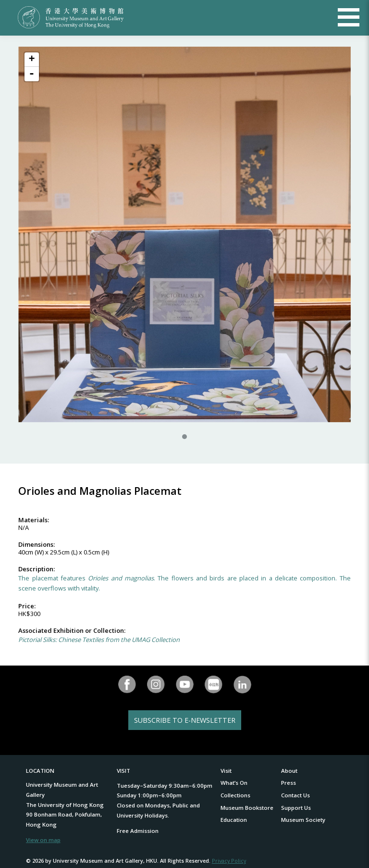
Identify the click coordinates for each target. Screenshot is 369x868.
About (289, 771)
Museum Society (303, 820)
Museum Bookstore (247, 808)
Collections (235, 795)
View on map (43, 840)
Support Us (296, 808)
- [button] (32, 74)
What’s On (234, 783)
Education (234, 820)
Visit (226, 771)
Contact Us (295, 795)
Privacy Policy (229, 861)
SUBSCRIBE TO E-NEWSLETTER (185, 720)
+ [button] (31, 60)
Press (289, 783)
